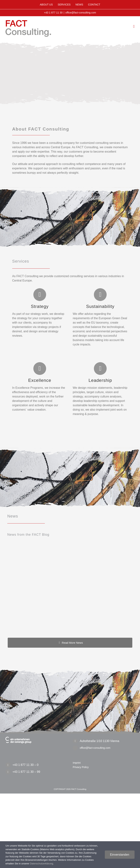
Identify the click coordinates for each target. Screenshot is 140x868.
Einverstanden (120, 855)
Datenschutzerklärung (41, 864)
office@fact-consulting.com (81, 13)
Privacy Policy (81, 767)
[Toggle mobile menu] (134, 26)
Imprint (77, 763)
